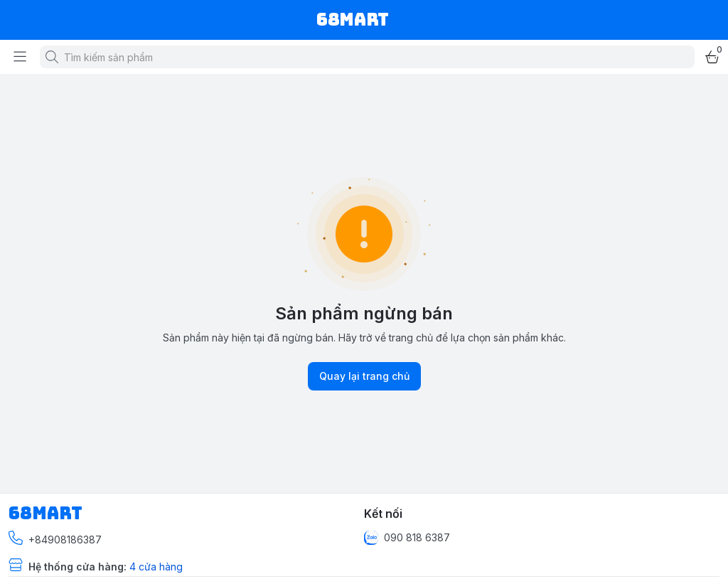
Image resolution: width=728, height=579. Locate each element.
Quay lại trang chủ (364, 376)
